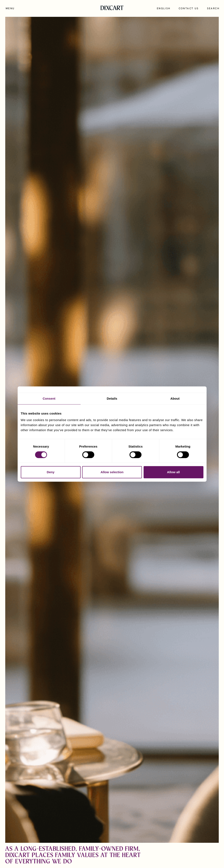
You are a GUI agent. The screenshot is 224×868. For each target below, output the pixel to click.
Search (213, 8)
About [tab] (175, 398)
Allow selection (112, 472)
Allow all (174, 472)
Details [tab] (112, 398)
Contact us (189, 8)
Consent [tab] (49, 398)
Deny (51, 472)
